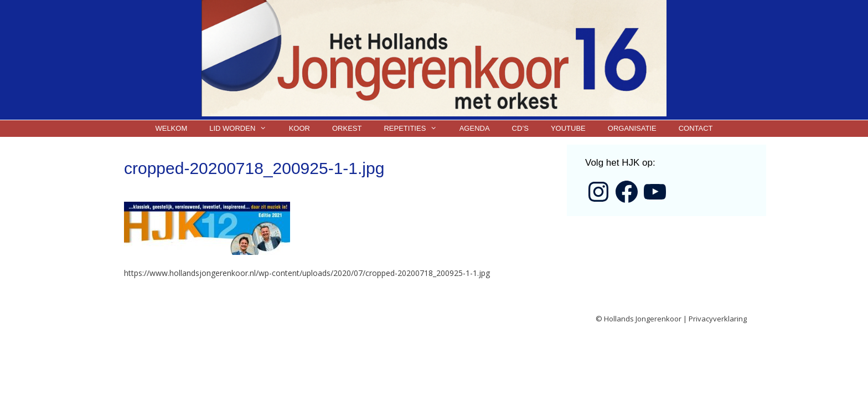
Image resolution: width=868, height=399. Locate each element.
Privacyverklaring (718, 319)
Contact (696, 128)
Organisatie (632, 128)
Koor (299, 128)
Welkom (171, 128)
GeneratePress (347, 319)
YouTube (568, 128)
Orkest (347, 128)
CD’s (520, 128)
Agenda (475, 128)
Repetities (416, 129)
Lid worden (243, 129)
